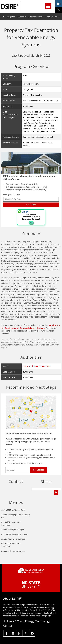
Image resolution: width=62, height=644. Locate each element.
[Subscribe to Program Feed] (56, 492)
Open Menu (48, 6)
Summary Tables (52, 17)
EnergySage (46, 616)
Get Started (39, 470)
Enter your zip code (12, 194)
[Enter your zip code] (17, 470)
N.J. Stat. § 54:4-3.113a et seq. (37, 366)
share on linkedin (59, 3)
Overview (22, 17)
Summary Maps (35, 17)
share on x (59, 10)
